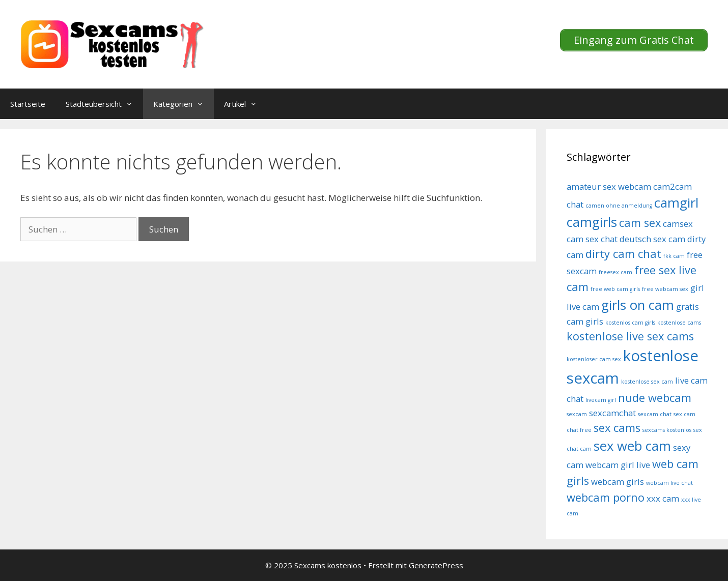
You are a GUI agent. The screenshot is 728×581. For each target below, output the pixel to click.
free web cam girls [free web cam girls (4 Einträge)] (615, 289)
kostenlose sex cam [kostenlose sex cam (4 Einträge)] (647, 382)
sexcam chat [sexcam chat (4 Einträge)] (655, 414)
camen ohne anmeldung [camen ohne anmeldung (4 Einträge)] (619, 206)
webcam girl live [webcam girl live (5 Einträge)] (618, 465)
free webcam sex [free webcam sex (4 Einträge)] (665, 289)
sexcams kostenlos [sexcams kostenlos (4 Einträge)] (667, 430)
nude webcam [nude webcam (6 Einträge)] (655, 398)
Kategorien (184, 104)
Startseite (28, 104)
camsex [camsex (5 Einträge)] (678, 224)
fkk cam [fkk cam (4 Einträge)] (674, 256)
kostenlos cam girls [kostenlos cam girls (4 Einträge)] (630, 323)
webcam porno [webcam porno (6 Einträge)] (606, 497)
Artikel (246, 104)
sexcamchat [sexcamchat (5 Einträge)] (612, 413)
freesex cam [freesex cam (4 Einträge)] (615, 272)
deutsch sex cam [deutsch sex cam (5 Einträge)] (652, 239)
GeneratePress (436, 565)
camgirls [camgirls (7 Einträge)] (592, 222)
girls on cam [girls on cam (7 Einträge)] (638, 305)
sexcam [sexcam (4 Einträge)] (577, 414)
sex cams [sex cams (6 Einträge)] (617, 428)
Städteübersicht (104, 104)
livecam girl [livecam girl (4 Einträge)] (601, 400)
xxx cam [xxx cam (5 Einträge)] (663, 498)
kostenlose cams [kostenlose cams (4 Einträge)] (679, 323)
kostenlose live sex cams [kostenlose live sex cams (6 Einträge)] (630, 336)
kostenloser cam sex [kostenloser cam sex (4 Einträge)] (594, 359)
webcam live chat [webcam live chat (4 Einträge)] (669, 483)
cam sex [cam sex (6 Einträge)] (640, 223)
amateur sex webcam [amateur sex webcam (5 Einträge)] (609, 186)
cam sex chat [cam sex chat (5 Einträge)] (592, 239)
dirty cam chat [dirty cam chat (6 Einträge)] (623, 254)
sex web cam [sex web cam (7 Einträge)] (632, 446)
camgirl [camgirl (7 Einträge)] (676, 203)
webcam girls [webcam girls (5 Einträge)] (618, 482)
